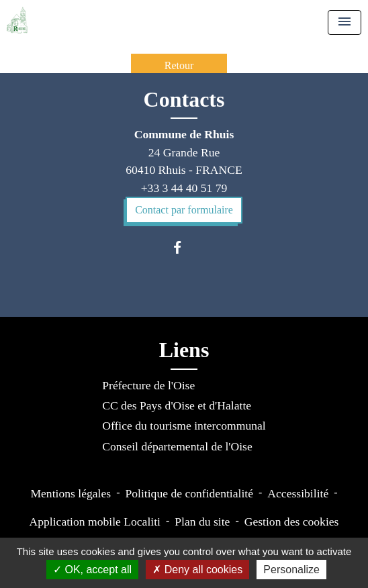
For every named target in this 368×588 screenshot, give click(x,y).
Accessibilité (298, 493)
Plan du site (202, 522)
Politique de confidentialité (189, 493)
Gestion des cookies (292, 522)
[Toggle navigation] (344, 22)
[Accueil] (17, 20)
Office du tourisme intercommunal (184, 426)
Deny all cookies (197, 570)
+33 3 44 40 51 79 (184, 188)
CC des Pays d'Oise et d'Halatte (177, 405)
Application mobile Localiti (95, 522)
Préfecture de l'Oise (148, 385)
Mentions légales (71, 493)
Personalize (291, 570)
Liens (184, 350)
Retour (179, 65)
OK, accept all (92, 570)
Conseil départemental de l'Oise (177, 446)
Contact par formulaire (184, 210)
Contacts (184, 99)
